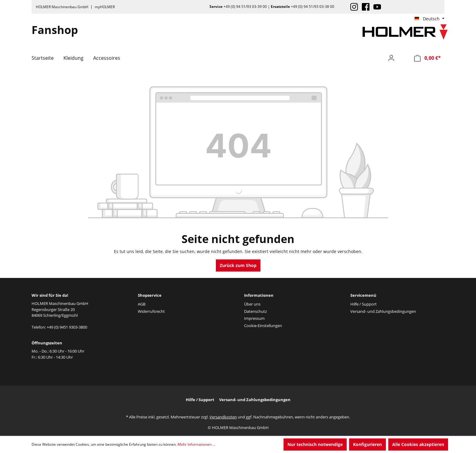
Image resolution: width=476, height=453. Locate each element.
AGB (142, 304)
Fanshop (55, 30)
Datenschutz (255, 311)
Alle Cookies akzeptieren (418, 444)
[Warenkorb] (427, 58)
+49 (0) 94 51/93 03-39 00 (245, 7)
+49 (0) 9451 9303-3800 (67, 327)
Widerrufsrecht (151, 311)
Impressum (254, 318)
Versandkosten (223, 417)
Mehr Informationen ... (196, 444)
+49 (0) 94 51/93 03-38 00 (313, 7)
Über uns (252, 304)
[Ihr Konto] (391, 58)
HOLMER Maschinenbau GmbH (62, 7)
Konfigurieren (367, 444)
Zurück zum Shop (238, 265)
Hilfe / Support (364, 304)
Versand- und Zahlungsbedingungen (383, 311)
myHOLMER (105, 7)
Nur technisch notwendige (315, 444)
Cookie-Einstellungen (263, 326)
